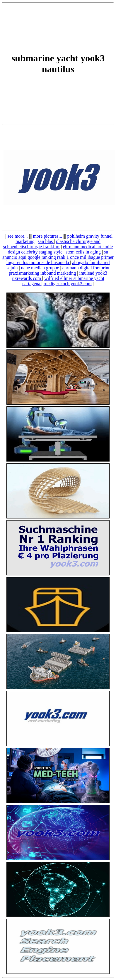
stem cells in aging (83, 252)
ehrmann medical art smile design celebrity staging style (60, 249)
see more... (17, 236)
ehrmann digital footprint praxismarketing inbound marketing (59, 270)
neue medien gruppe (40, 268)
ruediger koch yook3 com (68, 284)
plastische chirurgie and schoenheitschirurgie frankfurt (52, 244)
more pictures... (47, 236)
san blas (46, 241)
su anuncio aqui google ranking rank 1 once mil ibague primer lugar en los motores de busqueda (58, 257)
